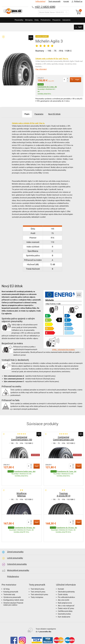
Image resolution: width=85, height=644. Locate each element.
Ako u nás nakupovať (66, 592)
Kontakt (66, 1)
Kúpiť (74, 80)
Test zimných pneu (38, 578)
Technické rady (9, 581)
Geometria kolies (64, 600)
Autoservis (70, 20)
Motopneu (27, 20)
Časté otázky (63, 581)
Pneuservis (59, 20)
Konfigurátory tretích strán (14, 586)
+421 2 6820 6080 (45, 7)
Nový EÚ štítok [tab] (56, 114)
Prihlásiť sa (76, 2)
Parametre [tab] (39, 114)
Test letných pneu (37, 575)
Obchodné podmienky (66, 578)
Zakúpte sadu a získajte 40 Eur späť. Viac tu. (52, 59)
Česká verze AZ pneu (66, 595)
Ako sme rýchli (64, 586)
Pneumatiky (16, 20)
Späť (80, 27)
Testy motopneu (37, 584)
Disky (36, 20)
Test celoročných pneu (39, 581)
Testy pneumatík (53, 1)
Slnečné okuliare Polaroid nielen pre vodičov (13, 590)
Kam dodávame (64, 603)
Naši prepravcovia (65, 589)
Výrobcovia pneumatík (12, 584)
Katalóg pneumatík (11, 578)
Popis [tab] (25, 114)
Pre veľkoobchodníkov (66, 584)
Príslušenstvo (46, 20)
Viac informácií (41, 69)
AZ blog (6, 575)
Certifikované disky (65, 597)
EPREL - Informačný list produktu (64, 350)
